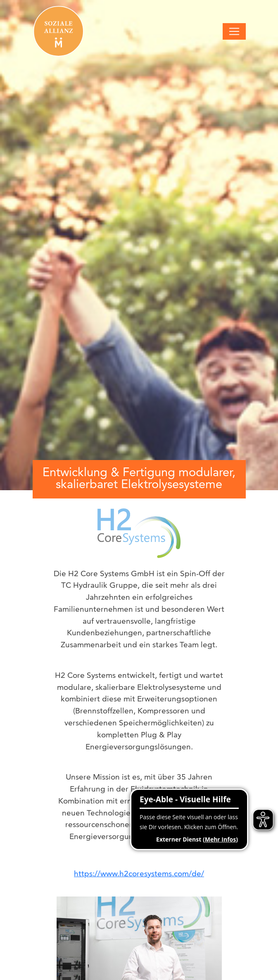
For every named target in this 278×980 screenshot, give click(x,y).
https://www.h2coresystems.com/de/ (139, 874)
